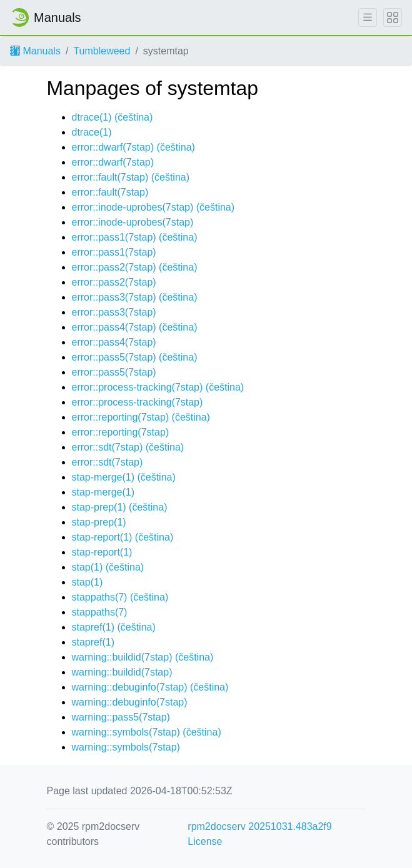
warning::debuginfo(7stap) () (150, 687)
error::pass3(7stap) (114, 312)
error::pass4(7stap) (114, 342)
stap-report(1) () (123, 537)
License (205, 841)
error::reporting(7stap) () (141, 417)
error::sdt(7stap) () (128, 447)
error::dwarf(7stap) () (133, 147)
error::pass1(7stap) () (135, 237)
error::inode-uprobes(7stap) (133, 222)
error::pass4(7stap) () (135, 327)
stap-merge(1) (103, 492)
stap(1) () (108, 567)
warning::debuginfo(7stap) (130, 702)
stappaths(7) (100, 612)
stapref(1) (93, 642)
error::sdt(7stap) (108, 462)
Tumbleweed (102, 51)
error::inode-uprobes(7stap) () (153, 207)
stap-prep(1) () (120, 507)
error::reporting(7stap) (121, 432)
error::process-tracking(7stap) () (158, 387)
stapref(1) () (114, 627)
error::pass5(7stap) (114, 372)
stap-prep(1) (99, 522)
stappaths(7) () (120, 597)
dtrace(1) (92, 132)
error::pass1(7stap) (114, 252)
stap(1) (88, 582)
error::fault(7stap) (110, 192)
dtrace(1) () (113, 117)
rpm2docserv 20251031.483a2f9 (259, 826)
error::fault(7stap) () (131, 177)
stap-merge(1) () (124, 477)
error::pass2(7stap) (114, 282)
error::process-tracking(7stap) (138, 402)
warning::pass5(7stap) (121, 717)
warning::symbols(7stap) (126, 747)
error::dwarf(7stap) (113, 162)
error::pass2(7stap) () (135, 267)
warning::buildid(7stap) (122, 672)
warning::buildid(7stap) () (143, 657)
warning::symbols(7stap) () (147, 732)
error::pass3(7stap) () (135, 297)
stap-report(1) (102, 552)
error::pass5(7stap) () (135, 357)
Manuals (35, 51)
